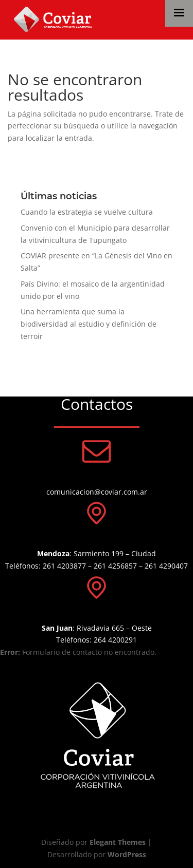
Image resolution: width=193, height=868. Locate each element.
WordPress (127, 854)
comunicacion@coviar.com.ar (97, 492)
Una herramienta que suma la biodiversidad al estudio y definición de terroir (89, 324)
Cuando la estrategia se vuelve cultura (87, 212)
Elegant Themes (118, 842)
